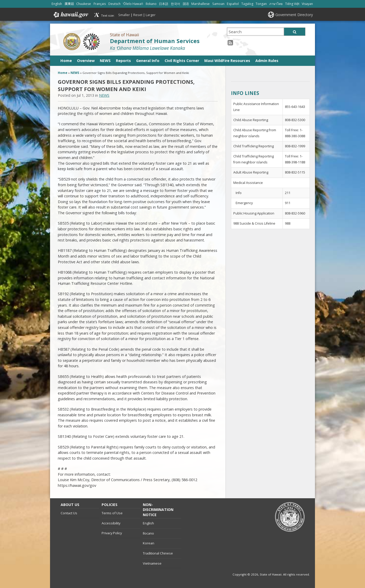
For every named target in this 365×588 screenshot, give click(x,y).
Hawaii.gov (70, 15)
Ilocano (148, 533)
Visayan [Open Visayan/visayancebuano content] (307, 4)
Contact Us (69, 513)
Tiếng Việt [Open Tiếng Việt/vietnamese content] (292, 4)
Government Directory (294, 15)
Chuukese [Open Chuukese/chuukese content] (84, 4)
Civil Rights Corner (182, 61)
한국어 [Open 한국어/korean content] (176, 4)
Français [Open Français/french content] (100, 4)
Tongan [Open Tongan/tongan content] (261, 4)
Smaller (124, 15)
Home (66, 61)
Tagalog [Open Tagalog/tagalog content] (247, 4)
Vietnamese (152, 563)
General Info (148, 61)
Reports (123, 61)
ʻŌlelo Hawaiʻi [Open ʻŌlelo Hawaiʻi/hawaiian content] (133, 4)
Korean (149, 543)
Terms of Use (112, 513)
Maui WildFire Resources (227, 61)
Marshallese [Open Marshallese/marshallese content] (201, 4)
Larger (151, 15)
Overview (86, 61)
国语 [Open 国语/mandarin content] (186, 4)
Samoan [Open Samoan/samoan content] (218, 4)
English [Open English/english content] (57, 4)
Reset (138, 15)
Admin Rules (267, 61)
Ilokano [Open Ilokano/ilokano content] (151, 4)
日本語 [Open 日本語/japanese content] (164, 4)
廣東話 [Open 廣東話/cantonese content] (69, 4)
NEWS (105, 61)
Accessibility (111, 523)
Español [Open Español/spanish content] (233, 4)
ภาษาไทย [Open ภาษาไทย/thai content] (276, 4)
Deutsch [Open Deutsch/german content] (114, 4)
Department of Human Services (155, 41)
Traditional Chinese (158, 553)
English (148, 523)
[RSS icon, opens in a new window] (230, 42)
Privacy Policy (112, 533)
